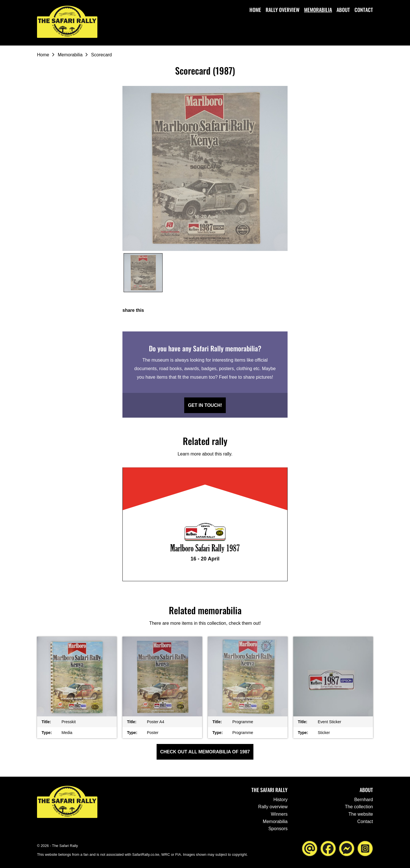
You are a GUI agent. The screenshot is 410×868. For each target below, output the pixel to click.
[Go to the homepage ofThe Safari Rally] (68, 22)
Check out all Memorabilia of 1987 (205, 752)
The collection (359, 807)
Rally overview (283, 10)
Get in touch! (205, 405)
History (280, 800)
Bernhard (364, 800)
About (343, 10)
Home (255, 10)
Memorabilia (318, 10)
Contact (364, 10)
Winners (279, 814)
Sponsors (278, 829)
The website (361, 814)
